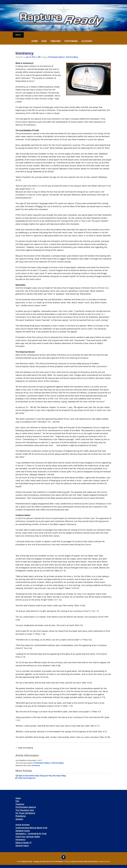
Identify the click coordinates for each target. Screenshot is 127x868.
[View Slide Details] (63, 18)
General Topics (22, 845)
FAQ (17, 801)
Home (35, 41)
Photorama (71, 41)
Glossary (87, 41)
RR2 (39, 57)
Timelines (56, 41)
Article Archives (22, 825)
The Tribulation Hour (25, 810)
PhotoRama (21, 816)
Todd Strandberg (72, 57)
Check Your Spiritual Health (28, 837)
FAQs (44, 41)
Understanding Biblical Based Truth (31, 828)
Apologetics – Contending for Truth (31, 833)
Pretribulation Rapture (56, 57)
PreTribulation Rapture (26, 807)
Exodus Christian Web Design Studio (85, 861)
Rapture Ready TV (23, 843)
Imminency (36, 765)
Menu (18, 35)
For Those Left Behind (25, 813)
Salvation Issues (23, 831)
